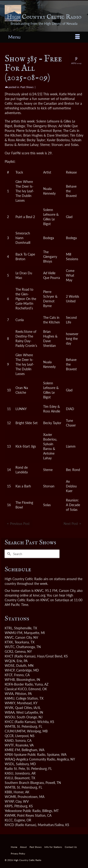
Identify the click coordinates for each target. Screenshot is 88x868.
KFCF (9, 675)
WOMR (10, 797)
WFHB (10, 680)
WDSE (10, 666)
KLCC (9, 820)
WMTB (10, 726)
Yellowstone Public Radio (23, 811)
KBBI (8, 792)
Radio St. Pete (15, 769)
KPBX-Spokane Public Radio (25, 755)
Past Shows (27, 87)
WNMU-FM (13, 633)
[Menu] (44, 37)
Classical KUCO (16, 689)
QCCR (9, 736)
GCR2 (9, 651)
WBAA (10, 712)
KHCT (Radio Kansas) (20, 656)
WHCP (10, 670)
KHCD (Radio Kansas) (20, 825)
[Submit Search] (8, 554)
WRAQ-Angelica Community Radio (30, 759)
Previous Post (20, 524)
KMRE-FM (12, 750)
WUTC (10, 647)
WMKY (10, 703)
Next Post (71, 524)
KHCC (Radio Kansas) (20, 722)
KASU (9, 773)
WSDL (10, 764)
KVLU (9, 778)
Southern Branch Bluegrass (24, 783)
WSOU (10, 717)
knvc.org (39, 595)
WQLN (10, 661)
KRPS (9, 806)
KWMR (10, 815)
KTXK (9, 642)
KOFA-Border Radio (19, 684)
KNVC (9, 637)
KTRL (9, 628)
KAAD (9, 740)
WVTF (9, 745)
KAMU (10, 698)
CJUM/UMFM (15, 731)
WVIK (9, 708)
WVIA (9, 694)
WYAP (9, 801)
